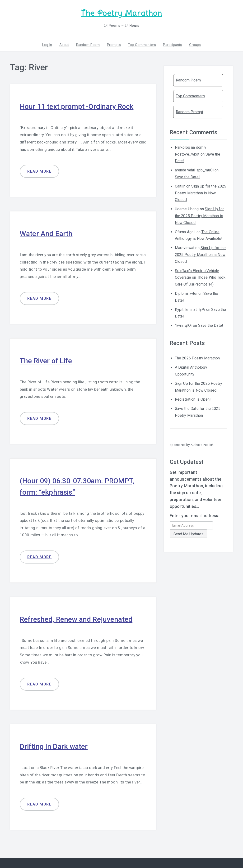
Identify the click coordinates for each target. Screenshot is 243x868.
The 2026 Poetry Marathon (197, 358)
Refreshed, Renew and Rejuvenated (76, 619)
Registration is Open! (193, 399)
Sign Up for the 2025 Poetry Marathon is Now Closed (201, 193)
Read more (39, 171)
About (64, 45)
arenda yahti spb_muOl (194, 170)
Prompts (114, 45)
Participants (173, 45)
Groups (195, 45)
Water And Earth (46, 234)
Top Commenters (142, 45)
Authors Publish (202, 445)
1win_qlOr (183, 325)
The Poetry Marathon (121, 13)
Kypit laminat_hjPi (190, 310)
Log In (47, 45)
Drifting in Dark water (54, 746)
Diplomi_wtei (186, 293)
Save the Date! (187, 177)
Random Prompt (189, 112)
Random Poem (88, 45)
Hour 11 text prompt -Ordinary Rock (77, 106)
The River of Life (46, 361)
